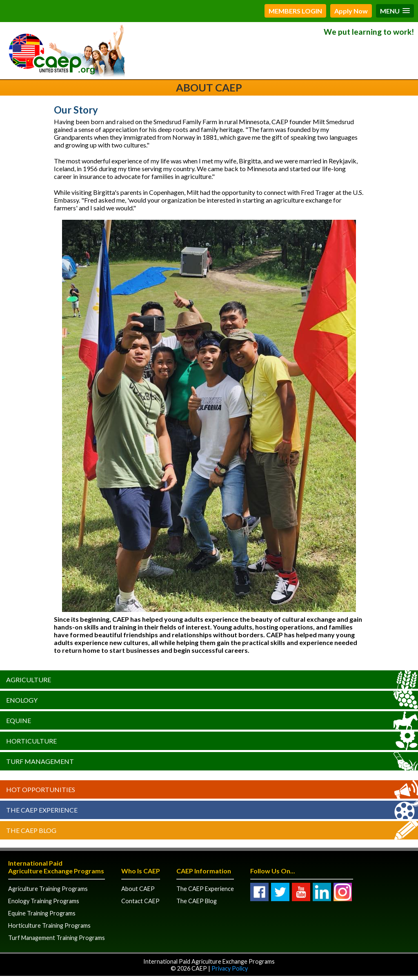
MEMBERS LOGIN (295, 11)
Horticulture (31, 741)
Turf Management (40, 761)
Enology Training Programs (44, 901)
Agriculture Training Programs (48, 889)
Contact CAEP (140, 901)
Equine (19, 720)
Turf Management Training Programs (57, 938)
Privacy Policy (230, 968)
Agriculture (29, 680)
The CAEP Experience (42, 810)
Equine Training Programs (42, 913)
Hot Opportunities (41, 789)
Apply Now (351, 11)
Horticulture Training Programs (49, 925)
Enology (22, 700)
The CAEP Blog (31, 830)
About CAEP (138, 889)
